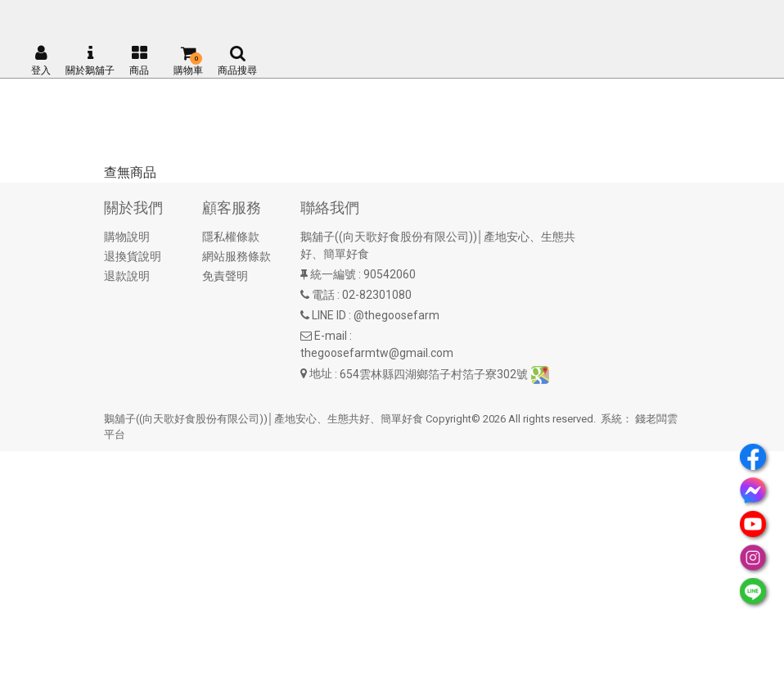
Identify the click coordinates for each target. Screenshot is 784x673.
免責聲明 (225, 276)
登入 (41, 61)
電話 (323, 295)
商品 (139, 61)
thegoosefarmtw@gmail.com (377, 353)
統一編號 (333, 274)
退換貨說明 (133, 256)
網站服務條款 (237, 256)
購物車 (188, 61)
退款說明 (127, 276)
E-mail (331, 336)
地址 (321, 373)
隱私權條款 (231, 237)
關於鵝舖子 (90, 61)
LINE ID (329, 315)
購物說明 (127, 237)
